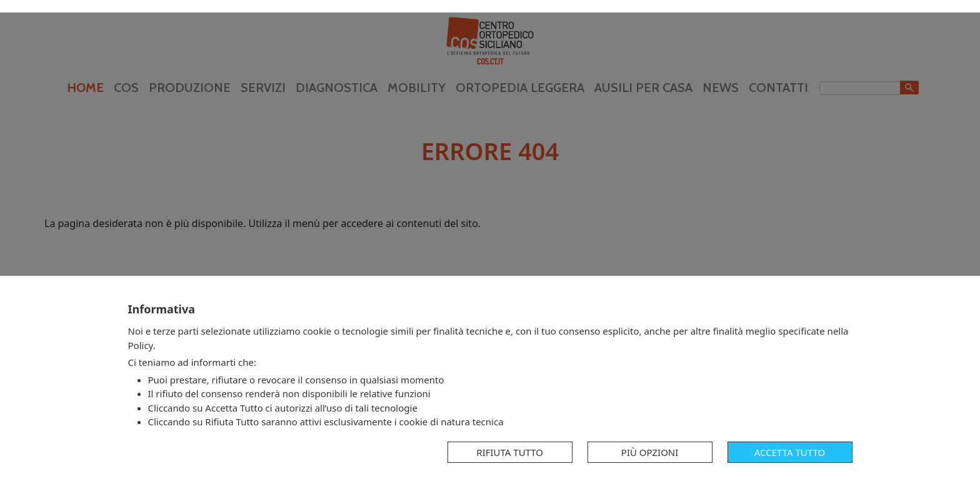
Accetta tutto (790, 452)
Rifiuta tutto (510, 452)
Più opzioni (650, 452)
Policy (141, 345)
